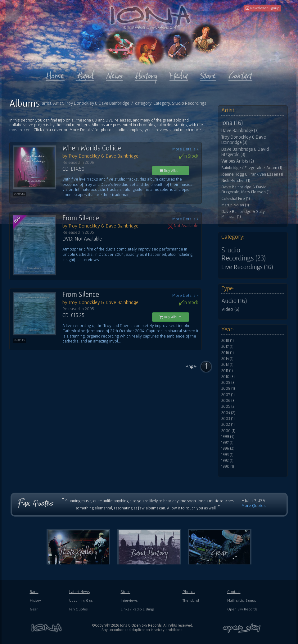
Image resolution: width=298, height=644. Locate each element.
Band (34, 592)
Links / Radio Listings (138, 609)
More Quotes (254, 505)
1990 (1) (228, 467)
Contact (234, 592)
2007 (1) (228, 395)
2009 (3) (228, 383)
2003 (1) (228, 419)
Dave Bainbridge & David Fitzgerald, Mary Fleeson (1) (246, 189)
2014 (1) (227, 359)
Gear (34, 609)
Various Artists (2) (238, 161)
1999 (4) (228, 437)
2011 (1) (227, 371)
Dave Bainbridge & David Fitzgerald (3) (245, 152)
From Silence (81, 218)
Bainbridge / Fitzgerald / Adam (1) (252, 168)
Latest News (79, 592)
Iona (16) (232, 123)
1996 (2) (228, 448)
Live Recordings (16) (247, 267)
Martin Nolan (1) (235, 205)
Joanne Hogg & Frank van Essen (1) (252, 174)
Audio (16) (234, 301)
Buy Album (170, 170)
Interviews (129, 600)
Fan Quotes (78, 609)
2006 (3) (228, 401)
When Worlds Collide (92, 148)
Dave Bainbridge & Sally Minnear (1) (243, 214)
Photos (189, 592)
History (35, 600)
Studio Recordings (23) (244, 254)
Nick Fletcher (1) (236, 180)
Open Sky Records (242, 609)
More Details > (185, 149)
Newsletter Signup (262, 8)
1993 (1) (227, 455)
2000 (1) (228, 431)
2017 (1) (227, 347)
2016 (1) (228, 353)
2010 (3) (228, 377)
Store (126, 592)
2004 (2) (228, 413)
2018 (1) (228, 341)
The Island (191, 600)
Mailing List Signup (242, 600)
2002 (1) (228, 425)
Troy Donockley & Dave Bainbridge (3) (244, 140)
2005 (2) (228, 407)
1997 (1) (227, 443)
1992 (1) (227, 461)
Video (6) (230, 309)
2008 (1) (228, 389)
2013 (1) (227, 365)
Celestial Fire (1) (236, 198)
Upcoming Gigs (81, 600)
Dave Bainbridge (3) (240, 131)
